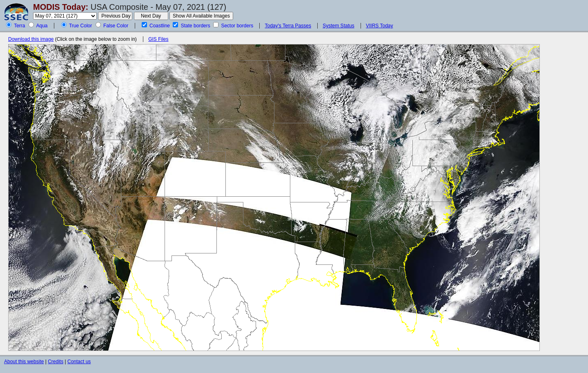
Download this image (31, 39)
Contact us (79, 362)
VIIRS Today (379, 26)
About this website (24, 362)
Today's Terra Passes (288, 26)
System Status (338, 26)
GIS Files (158, 39)
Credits (56, 362)
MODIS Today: (61, 7)
